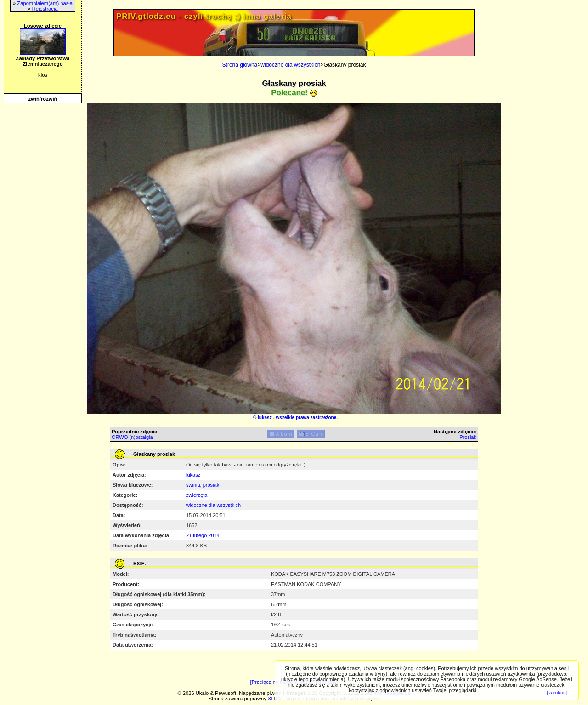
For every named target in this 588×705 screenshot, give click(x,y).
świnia (193, 485)
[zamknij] (557, 693)
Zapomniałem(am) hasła (45, 3)
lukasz (265, 418)
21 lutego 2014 (203, 535)
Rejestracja (45, 9)
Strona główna (240, 65)
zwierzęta (197, 495)
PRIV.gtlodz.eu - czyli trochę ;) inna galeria (204, 16)
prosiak (211, 485)
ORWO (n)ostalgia (132, 437)
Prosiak (468, 437)
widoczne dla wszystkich (290, 65)
